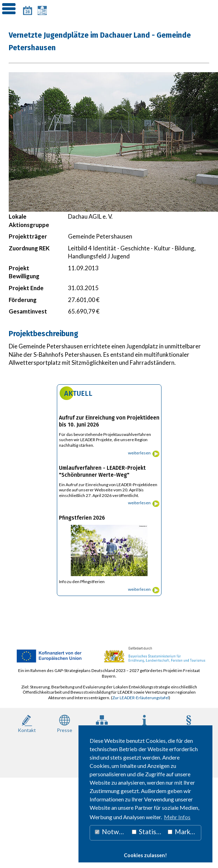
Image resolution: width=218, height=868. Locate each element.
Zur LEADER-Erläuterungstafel (141, 698)
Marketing (185, 832)
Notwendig (112, 832)
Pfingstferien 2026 (82, 518)
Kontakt (27, 723)
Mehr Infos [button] (177, 817)
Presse (65, 723)
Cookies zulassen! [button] (145, 855)
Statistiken (148, 832)
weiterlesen (139, 453)
